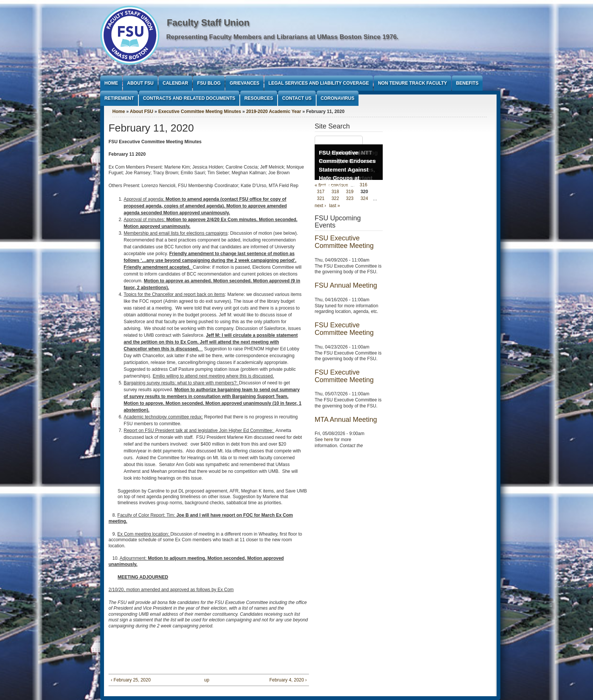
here (329, 440)
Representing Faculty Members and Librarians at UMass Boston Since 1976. (283, 37)
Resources (259, 98)
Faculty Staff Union (208, 22)
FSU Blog (209, 83)
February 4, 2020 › (288, 680)
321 (321, 199)
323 (350, 199)
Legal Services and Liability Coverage (319, 83)
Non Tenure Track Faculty (412, 83)
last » (335, 206)
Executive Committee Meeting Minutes (200, 112)
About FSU (140, 83)
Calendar (175, 83)
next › (320, 206)
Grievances (244, 83)
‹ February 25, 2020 (131, 680)
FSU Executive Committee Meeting (344, 242)
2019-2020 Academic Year (274, 112)
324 (364, 199)
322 (335, 199)
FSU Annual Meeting (346, 285)
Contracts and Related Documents (189, 98)
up (207, 680)
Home (111, 83)
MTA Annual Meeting (346, 420)
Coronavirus (338, 98)
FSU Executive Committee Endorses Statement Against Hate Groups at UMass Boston (347, 170)
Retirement (119, 98)
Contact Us (297, 98)
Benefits (467, 83)
